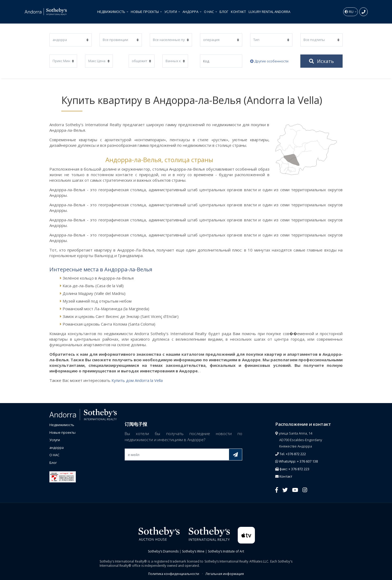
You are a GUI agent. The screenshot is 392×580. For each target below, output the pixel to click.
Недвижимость (112, 12)
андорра (191, 12)
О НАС (209, 12)
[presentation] (165, 473)
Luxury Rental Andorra (269, 12)
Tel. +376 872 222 (291, 454)
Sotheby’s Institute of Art (226, 551)
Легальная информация (225, 574)
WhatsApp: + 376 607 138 (297, 461)
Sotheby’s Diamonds (163, 551)
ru (349, 12)
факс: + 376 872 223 (292, 469)
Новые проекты (145, 12)
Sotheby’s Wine (193, 551)
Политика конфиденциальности (174, 574)
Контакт (238, 12)
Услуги (171, 12)
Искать (322, 61)
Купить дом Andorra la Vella (137, 380)
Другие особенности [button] (269, 61)
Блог (224, 12)
